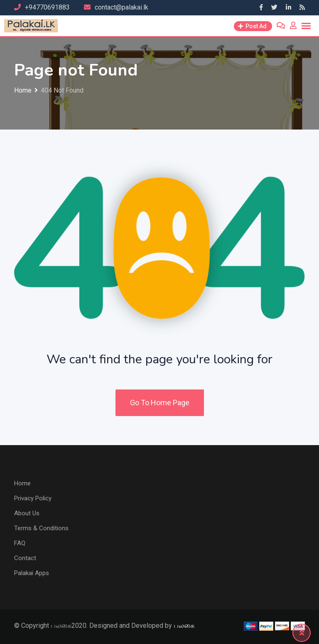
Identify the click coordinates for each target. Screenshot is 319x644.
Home (22, 483)
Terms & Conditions (41, 528)
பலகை (184, 626)
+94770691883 (47, 7)
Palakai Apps (32, 573)
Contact (25, 558)
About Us (27, 513)
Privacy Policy (33, 498)
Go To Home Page (160, 403)
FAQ (20, 543)
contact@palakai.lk (121, 7)
